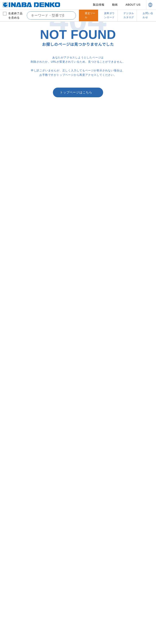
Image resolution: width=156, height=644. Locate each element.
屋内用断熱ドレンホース (19, 423)
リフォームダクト (16, 513)
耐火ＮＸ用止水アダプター (136, 289)
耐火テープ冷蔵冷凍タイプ (136, 300)
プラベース (89, 408)
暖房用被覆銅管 (14, 290)
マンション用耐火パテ (133, 315)
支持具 (125, 418)
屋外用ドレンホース (17, 408)
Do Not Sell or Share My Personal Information (53, 637)
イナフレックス (53, 507)
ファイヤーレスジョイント (21, 284)
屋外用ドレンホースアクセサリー (20, 416)
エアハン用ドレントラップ (21, 403)
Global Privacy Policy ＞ (19, 625)
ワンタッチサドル (16, 539)
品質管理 (52, 588)
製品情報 (99, 5)
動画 (115, 5)
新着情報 (13, 575)
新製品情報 (15, 567)
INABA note (16, 583)
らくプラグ (12, 507)
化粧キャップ (52, 446)
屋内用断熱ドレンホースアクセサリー (21, 431)
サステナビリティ (97, 567)
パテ (47, 461)
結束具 (125, 423)
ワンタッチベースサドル (19, 534)
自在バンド (127, 429)
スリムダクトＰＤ (92, 272)
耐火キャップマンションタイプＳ (136, 307)
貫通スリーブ (52, 414)
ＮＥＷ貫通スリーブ (55, 420)
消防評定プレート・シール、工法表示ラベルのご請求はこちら (50, 189)
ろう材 (9, 279)
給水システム (12, 494)
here (55, 603)
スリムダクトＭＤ (54, 273)
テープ (48, 467)
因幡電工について (58, 567)
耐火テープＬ (128, 355)
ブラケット (127, 452)
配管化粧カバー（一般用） (59, 260)
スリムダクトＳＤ (54, 268)
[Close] (150, 599)
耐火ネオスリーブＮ (132, 338)
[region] (78, 619)
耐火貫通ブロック (131, 332)
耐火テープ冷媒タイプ (133, 294)
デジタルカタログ (136, 559)
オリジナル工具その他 (57, 494)
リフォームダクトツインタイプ (21, 520)
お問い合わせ (133, 567)
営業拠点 (91, 559)
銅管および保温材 (15, 260)
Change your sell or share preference (28, 629)
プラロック (89, 403)
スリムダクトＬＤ (54, 279)
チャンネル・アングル (133, 435)
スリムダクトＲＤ (92, 277)
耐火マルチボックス (132, 326)
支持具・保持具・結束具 (135, 395)
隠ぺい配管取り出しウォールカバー (59, 438)
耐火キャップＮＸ (131, 283)
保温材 (9, 273)
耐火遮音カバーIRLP (132, 349)
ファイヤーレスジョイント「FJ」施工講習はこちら (106, 189)
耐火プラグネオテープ (133, 343)
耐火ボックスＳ (130, 321)
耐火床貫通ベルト (131, 277)
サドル (48, 472)
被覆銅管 (11, 268)
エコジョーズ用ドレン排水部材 (21, 474)
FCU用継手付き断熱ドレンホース (20, 465)
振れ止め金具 (128, 446)
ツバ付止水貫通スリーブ (58, 403)
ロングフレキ (13, 502)
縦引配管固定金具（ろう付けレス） (136, 410)
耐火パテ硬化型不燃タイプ (136, 377)
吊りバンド (127, 403)
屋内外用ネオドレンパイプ (21, 439)
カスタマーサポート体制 (59, 577)
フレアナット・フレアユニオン (59, 480)
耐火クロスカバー (131, 272)
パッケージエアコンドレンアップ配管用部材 (21, 455)
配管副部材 (49, 395)
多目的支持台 (90, 414)
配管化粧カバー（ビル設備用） (96, 262)
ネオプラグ (50, 502)
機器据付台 (88, 395)
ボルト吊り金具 (130, 440)
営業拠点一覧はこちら (106, 174)
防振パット (89, 420)
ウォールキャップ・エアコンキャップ (59, 454)
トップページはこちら (76, 114)
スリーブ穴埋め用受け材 (134, 383)
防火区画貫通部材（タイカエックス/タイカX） (135, 262)
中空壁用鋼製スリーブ (133, 366)
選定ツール (93, 575)
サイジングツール (54, 513)
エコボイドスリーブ (55, 408)
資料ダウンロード (97, 583)
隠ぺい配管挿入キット (57, 431)
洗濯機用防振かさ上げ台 (96, 425)
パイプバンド (13, 528)
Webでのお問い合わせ (50, 174)
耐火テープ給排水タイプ (134, 360)
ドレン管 (10, 395)
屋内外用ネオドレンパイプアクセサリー (21, 446)
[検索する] (70, 15)
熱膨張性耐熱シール (132, 371)
